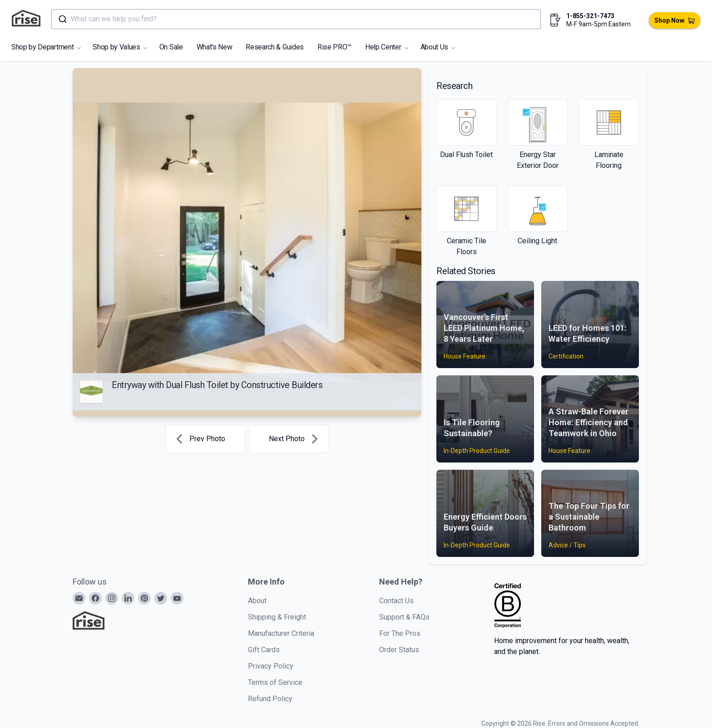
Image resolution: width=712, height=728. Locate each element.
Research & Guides (275, 47)
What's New (215, 47)
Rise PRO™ (334, 47)
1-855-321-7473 (590, 16)
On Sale (171, 47)
